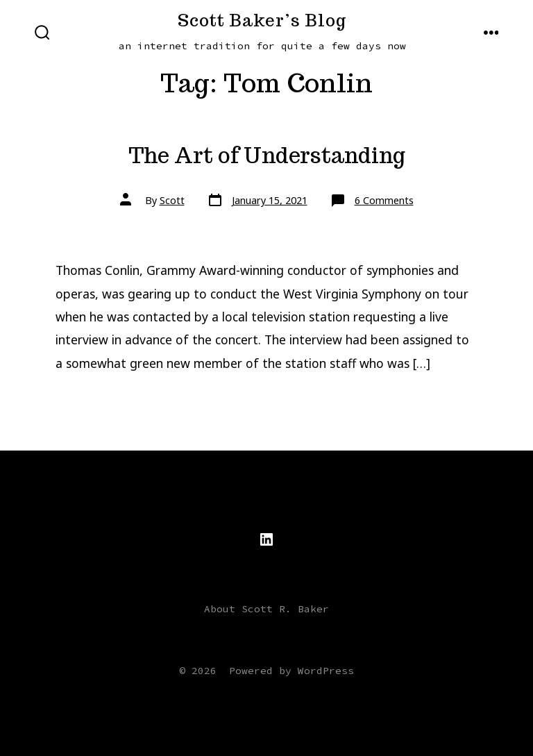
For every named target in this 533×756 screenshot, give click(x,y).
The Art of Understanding (267, 156)
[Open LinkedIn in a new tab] (266, 539)
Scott (172, 200)
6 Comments (384, 200)
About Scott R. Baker (266, 609)
